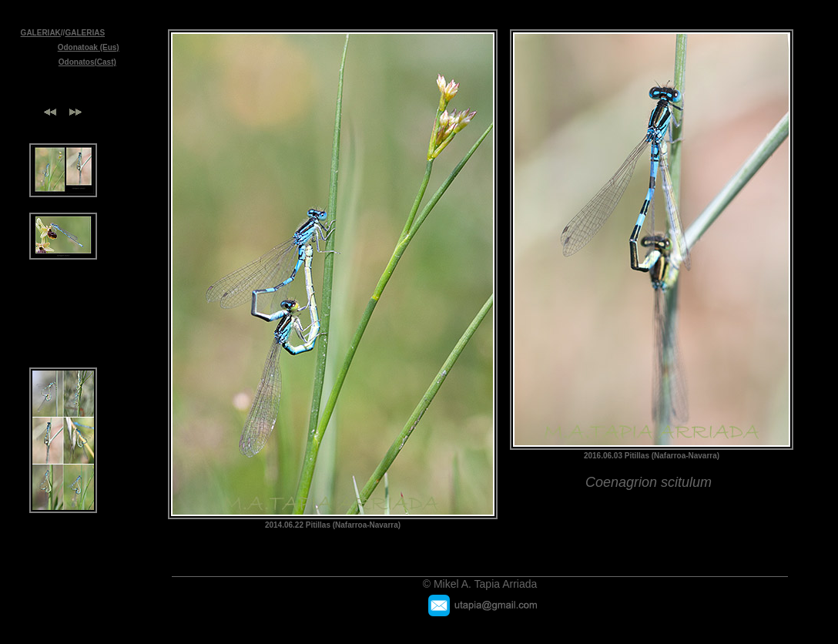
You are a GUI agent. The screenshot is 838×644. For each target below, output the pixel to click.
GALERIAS (85, 33)
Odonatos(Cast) (87, 62)
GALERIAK (41, 33)
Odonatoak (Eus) (89, 47)
